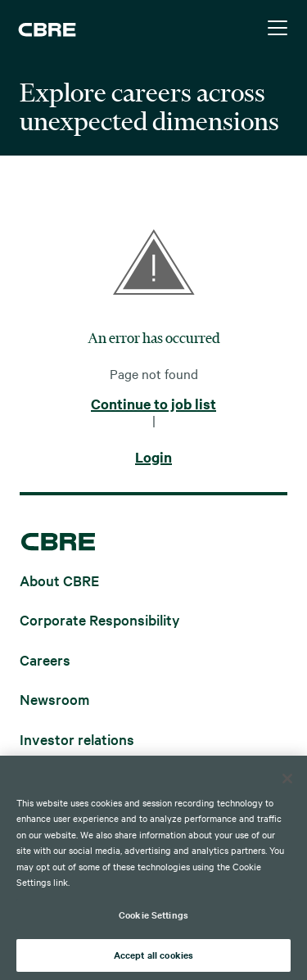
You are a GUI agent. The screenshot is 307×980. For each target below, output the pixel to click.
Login (153, 458)
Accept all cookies (153, 955)
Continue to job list (153, 404)
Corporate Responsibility (100, 619)
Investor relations (77, 738)
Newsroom (54, 699)
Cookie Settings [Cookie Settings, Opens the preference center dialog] (153, 915)
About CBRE (59, 579)
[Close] (287, 779)
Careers (45, 659)
